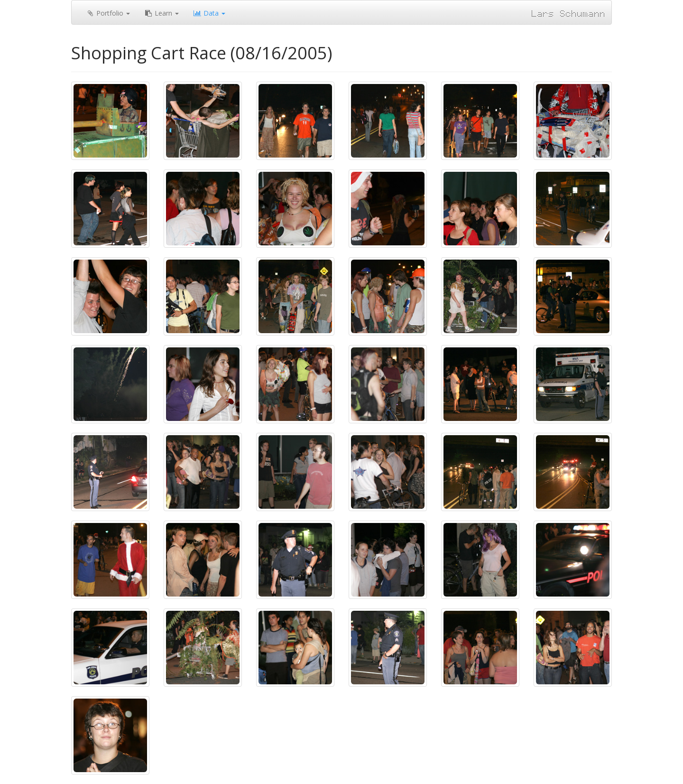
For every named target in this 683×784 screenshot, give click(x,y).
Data (209, 13)
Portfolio (108, 13)
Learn (162, 13)
